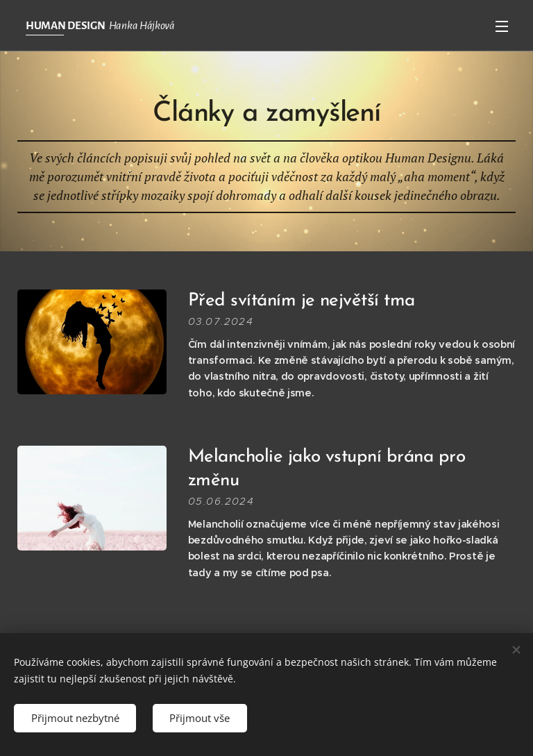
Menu (502, 26)
